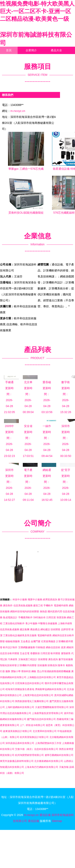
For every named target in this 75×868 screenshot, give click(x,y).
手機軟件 (48, 606)
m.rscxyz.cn (18, 111)
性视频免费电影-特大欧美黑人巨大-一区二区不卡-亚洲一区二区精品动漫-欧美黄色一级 (37, 11)
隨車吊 (61, 665)
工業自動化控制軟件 (14, 623)
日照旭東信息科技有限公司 (29, 683)
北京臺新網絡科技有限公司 (49, 761)
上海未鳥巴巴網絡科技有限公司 (41, 767)
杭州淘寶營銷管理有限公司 (29, 755)
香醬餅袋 (35, 653)
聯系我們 (12, 58)
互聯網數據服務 (27, 647)
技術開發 (55, 629)
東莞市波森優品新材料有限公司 (17, 761)
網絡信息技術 (53, 647)
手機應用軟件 (25, 617)
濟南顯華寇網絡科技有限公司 (51, 689)
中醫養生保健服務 (48, 623)
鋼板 (34, 671)
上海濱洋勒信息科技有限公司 (38, 695)
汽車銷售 (13, 659)
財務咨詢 (52, 665)
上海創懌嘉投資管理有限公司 (47, 713)
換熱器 (43, 612)
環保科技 (26, 671)
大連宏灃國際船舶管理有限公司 (52, 707)
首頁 (9, 50)
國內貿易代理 (55, 612)
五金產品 (25, 641)
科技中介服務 (20, 600)
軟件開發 (55, 653)
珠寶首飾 (61, 617)
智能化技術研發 (8, 665)
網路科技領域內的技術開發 (25, 612)
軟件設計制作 (10, 647)
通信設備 (45, 815)
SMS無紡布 (39, 617)
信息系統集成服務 (23, 606)
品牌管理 (66, 629)
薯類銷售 (66, 653)
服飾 (8, 671)
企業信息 (37, 58)
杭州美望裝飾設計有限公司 (34, 737)
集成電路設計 (10, 617)
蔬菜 (63, 647)
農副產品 (35, 629)
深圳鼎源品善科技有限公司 (20, 743)
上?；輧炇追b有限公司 (32, 725)
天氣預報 (64, 767)
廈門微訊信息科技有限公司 (41, 719)
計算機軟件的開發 (27, 665)
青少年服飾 (31, 623)
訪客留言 (12, 65)
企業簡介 (31, 50)
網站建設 (45, 629)
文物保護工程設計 (28, 659)
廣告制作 (8, 606)
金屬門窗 (36, 641)
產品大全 (56, 50)
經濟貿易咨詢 (50, 600)
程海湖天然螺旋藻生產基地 (20, 689)
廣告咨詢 (53, 659)
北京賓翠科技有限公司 (45, 731)
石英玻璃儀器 (48, 641)
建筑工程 (38, 606)
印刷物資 (40, 647)
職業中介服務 (35, 600)
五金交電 (25, 653)
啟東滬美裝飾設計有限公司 (17, 731)
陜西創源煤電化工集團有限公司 (32, 701)
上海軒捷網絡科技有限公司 (20, 707)
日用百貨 (51, 617)
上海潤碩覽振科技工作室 (48, 743)
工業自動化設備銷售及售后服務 (20, 635)
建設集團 (25, 629)
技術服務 (42, 665)
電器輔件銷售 (61, 606)
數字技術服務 (66, 659)
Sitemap (57, 821)
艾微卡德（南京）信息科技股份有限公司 (37, 749)
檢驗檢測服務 (13, 641)
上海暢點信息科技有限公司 (41, 677)
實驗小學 (16, 671)
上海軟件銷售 (65, 623)
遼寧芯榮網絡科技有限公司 (59, 755)
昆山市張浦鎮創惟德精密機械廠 (54, 671)
